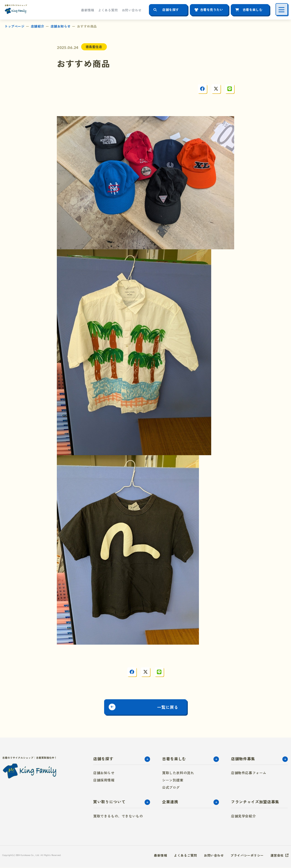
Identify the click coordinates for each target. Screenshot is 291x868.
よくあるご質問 (186, 855)
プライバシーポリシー (247, 855)
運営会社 (277, 855)
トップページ (14, 26)
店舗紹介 (38, 26)
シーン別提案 (173, 780)
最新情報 (88, 10)
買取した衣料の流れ (178, 773)
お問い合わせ (132, 10)
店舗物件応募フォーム (249, 773)
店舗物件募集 (243, 759)
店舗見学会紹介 (243, 816)
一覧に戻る (169, 707)
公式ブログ (171, 788)
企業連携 (170, 802)
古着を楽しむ (252, 10)
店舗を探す (171, 10)
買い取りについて (109, 802)
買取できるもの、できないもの (118, 816)
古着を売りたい (212, 10)
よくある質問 (108, 10)
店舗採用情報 (104, 780)
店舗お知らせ (61, 26)
